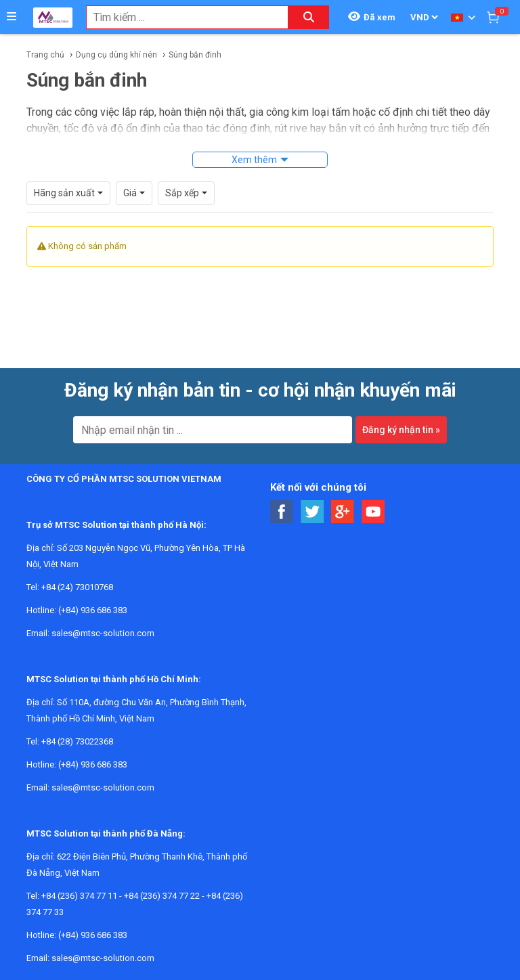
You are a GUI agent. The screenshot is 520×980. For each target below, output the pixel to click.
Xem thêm (254, 160)
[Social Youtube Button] (373, 512)
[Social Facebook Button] (282, 512)
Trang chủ (45, 55)
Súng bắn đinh (195, 55)
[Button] (12, 17)
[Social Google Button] (343, 512)
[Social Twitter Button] (312, 512)
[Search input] (180, 17)
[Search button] (309, 17)
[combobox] (180, 17)
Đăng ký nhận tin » (401, 430)
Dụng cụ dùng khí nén (116, 55)
